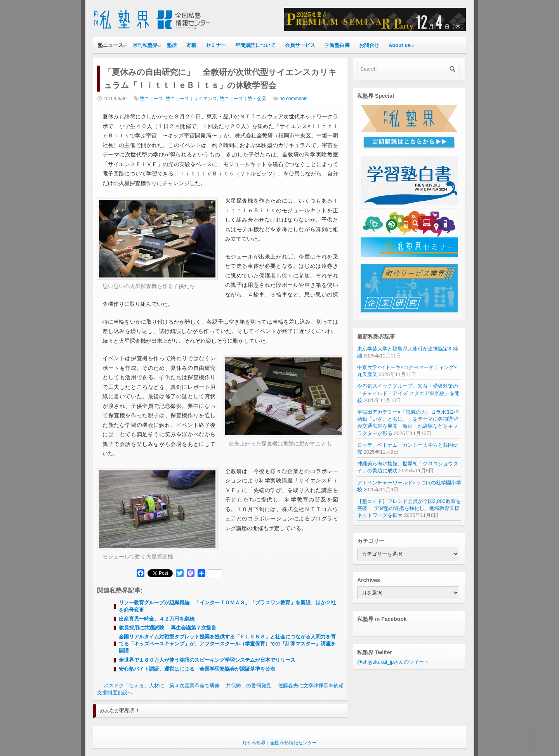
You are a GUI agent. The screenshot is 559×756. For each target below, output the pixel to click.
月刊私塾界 (145, 45)
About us (399, 45)
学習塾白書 (337, 45)
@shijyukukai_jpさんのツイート (393, 662)
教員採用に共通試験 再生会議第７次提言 (168, 628)
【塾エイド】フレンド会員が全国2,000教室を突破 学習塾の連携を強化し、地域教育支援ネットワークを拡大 (409, 508)
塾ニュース (110, 45)
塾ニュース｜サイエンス (191, 99)
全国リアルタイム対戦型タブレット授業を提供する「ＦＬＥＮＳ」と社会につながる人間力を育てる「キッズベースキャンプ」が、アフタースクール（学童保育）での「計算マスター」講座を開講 (227, 644)
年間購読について (255, 45)
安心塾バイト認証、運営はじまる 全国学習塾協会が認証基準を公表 (197, 669)
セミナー (216, 45)
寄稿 (191, 45)
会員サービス (300, 45)
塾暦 (172, 45)
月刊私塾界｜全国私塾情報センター (279, 743)
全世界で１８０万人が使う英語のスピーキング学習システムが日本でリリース (207, 660)
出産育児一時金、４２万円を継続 (157, 619)
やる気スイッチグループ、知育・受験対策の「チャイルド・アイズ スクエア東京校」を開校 (408, 393)
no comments (293, 99)
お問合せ (369, 45)
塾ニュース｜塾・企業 (243, 99)
